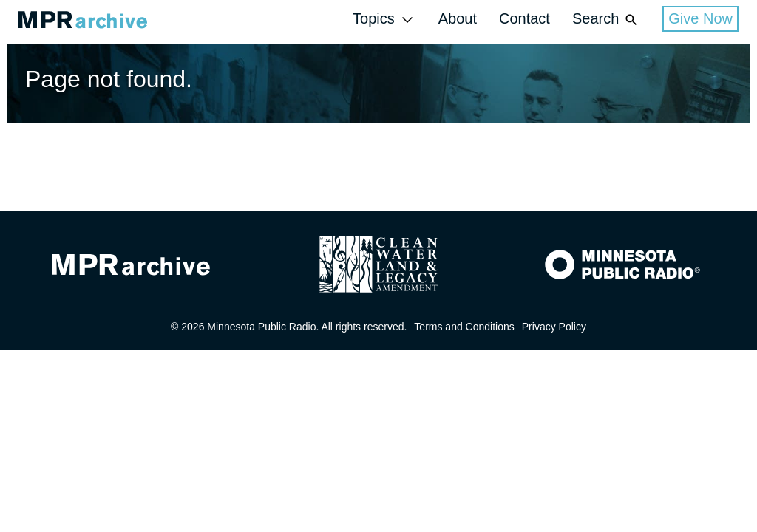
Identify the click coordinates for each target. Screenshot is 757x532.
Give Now (700, 18)
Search (606, 20)
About (458, 18)
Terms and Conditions (464, 327)
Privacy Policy (554, 327)
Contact (525, 18)
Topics (384, 20)
